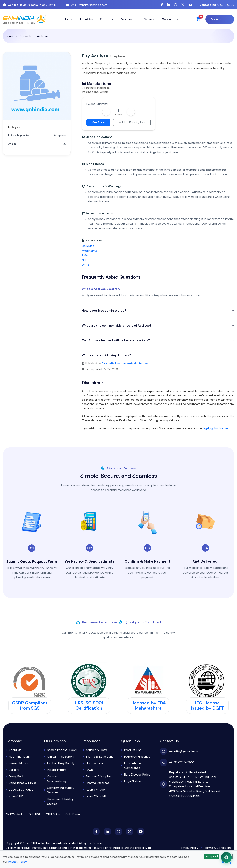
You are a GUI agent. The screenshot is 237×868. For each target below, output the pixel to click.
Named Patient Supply (62, 750)
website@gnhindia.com (86, 5)
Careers (149, 19)
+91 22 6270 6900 (217, 5)
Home (68, 19)
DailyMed (88, 246)
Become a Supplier (98, 776)
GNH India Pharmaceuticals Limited (125, 363)
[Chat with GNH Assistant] (226, 857)
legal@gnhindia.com (215, 428)
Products (106, 19)
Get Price (98, 122)
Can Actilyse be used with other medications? (116, 340)
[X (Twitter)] (183, 5)
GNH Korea (73, 814)
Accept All (212, 856)
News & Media (18, 763)
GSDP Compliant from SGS (30, 705)
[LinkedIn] (168, 5)
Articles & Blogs (96, 750)
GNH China (53, 814)
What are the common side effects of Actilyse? (117, 325)
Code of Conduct (21, 790)
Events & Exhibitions (100, 757)
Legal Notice (133, 781)
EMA (85, 255)
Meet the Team (19, 757)
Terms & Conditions (218, 848)
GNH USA (35, 814)
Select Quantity (97, 104)
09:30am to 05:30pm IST (30, 5)
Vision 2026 (17, 796)
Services (126, 19)
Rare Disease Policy (137, 775)
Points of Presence (137, 757)
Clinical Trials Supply (61, 757)
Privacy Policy (189, 848)
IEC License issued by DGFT (207, 705)
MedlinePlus (90, 251)
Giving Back (16, 776)
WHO (85, 265)
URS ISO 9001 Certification (89, 705)
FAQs (89, 770)
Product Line (133, 750)
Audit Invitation (96, 790)
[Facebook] (162, 5)
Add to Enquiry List (132, 122)
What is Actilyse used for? (101, 289)
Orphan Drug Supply (61, 763)
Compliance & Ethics (22, 783)
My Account (220, 19)
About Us (86, 19)
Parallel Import (57, 770)
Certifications (95, 763)
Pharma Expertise (98, 783)
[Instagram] (176, 5)
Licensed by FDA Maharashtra (148, 705)
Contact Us (170, 19)
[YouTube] (190, 5)
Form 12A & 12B (96, 796)
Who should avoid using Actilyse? (106, 355)
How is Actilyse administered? (104, 310)
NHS (85, 260)
